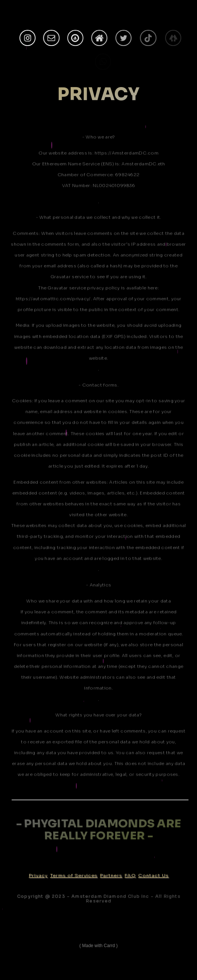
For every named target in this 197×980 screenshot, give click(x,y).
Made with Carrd (98, 946)
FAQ (130, 875)
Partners (111, 875)
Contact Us (153, 875)
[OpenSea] (75, 38)
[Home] (100, 38)
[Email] (51, 38)
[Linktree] (174, 38)
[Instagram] (27, 38)
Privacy (38, 875)
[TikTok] (149, 38)
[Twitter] (124, 38)
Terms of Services (74, 875)
